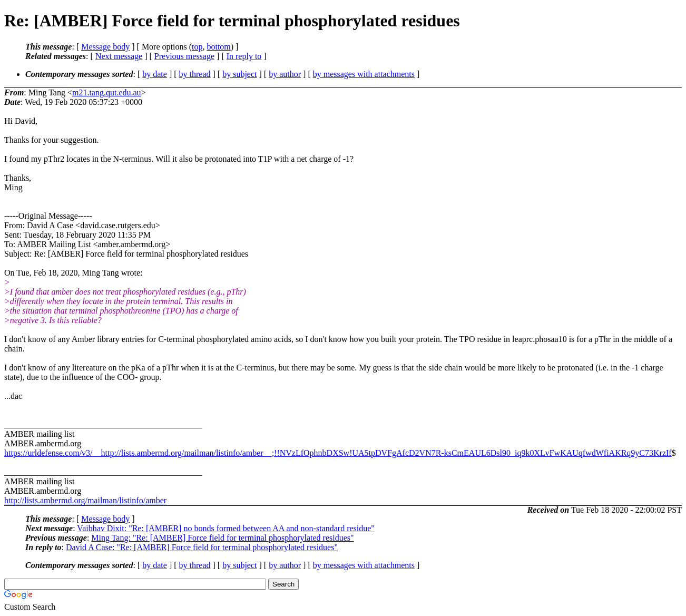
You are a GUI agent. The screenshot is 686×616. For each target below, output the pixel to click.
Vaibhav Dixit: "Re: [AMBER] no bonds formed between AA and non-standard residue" (226, 528)
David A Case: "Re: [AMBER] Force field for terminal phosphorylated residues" (202, 547)
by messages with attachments (364, 74)
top (197, 47)
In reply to (244, 56)
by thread (195, 74)
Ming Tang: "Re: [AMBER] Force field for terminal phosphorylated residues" (222, 538)
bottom (218, 47)
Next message (119, 56)
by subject (239, 74)
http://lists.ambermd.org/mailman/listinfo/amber (85, 500)
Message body (105, 47)
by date (155, 74)
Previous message (184, 56)
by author (285, 74)
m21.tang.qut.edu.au (107, 92)
